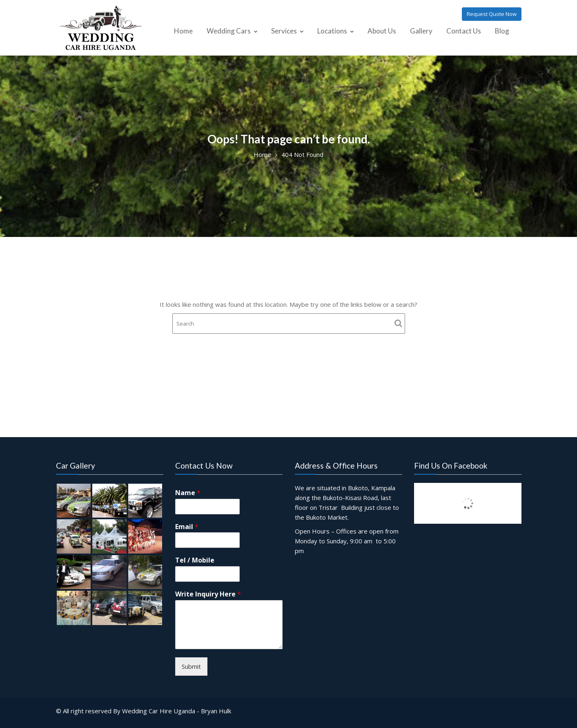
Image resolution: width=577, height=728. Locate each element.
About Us (382, 31)
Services (284, 31)
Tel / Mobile (195, 561)
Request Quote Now (492, 14)
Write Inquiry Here (208, 594)
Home (183, 31)
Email (187, 527)
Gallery (421, 31)
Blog (502, 31)
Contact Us (464, 31)
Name (188, 494)
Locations (332, 31)
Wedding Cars (229, 31)
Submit (192, 665)
